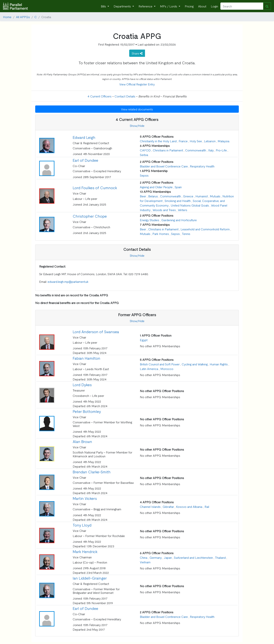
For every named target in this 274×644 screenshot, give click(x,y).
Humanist (202, 196)
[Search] (242, 6)
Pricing (189, 6)
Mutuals (215, 196)
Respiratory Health (202, 166)
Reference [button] (146, 6)
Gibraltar (168, 507)
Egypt (144, 340)
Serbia (144, 155)
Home (7, 17)
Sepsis (144, 175)
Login (214, 6)
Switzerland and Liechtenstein (193, 557)
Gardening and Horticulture (179, 220)
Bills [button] (104, 6)
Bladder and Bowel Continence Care (164, 166)
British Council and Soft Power (160, 364)
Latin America (149, 369)
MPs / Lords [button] (169, 6)
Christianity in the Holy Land (158, 141)
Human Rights (219, 364)
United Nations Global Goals (190, 205)
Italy (211, 150)
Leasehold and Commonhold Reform (205, 229)
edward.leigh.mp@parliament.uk (68, 281)
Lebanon (210, 141)
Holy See (196, 141)
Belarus (153, 196)
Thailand (220, 557)
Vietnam (145, 562)
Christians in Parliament (168, 150)
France (183, 141)
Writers (183, 210)
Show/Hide (137, 125)
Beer (143, 196)
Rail (207, 507)
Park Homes (161, 234)
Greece (188, 196)
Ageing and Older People (156, 187)
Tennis (186, 234)
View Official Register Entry (137, 84)
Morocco (167, 369)
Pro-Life (221, 150)
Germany (156, 557)
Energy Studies (150, 220)
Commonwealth (196, 150)
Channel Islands (150, 507)
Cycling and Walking (195, 364)
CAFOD (145, 150)
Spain (178, 187)
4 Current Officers (100, 96)
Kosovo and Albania (189, 507)
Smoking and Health (178, 201)
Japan (168, 557)
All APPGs (23, 17)
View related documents (137, 109)
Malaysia (224, 141)
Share (137, 53)
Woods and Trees (164, 210)
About (202, 6)
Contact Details (125, 96)
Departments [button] (123, 6)
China (144, 557)
